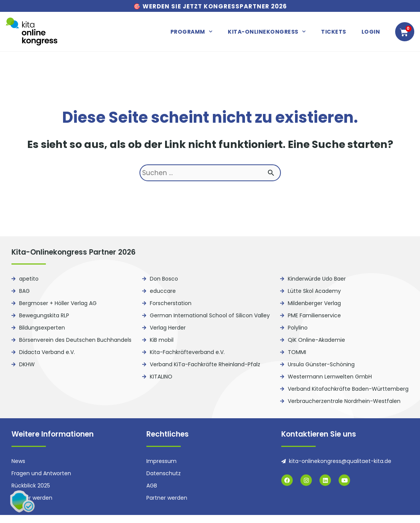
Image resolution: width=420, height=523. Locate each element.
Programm (192, 32)
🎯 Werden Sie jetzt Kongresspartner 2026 (210, 6)
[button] (23, 500)
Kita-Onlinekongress (267, 32)
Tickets (334, 32)
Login (371, 32)
